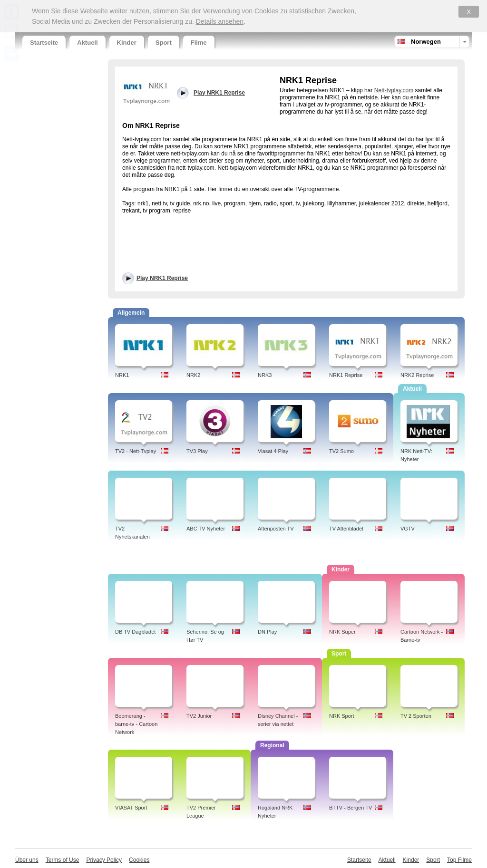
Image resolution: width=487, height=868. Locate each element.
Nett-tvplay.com (394, 90)
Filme (199, 43)
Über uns (27, 860)
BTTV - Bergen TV (351, 808)
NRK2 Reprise (417, 375)
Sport (164, 43)
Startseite (44, 43)
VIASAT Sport (131, 808)
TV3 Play (197, 451)
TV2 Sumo (341, 451)
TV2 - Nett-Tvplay (136, 451)
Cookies (139, 860)
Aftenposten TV (276, 529)
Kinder (127, 43)
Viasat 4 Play (273, 451)
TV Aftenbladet (346, 529)
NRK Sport (342, 716)
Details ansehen (220, 21)
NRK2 (193, 375)
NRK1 (122, 375)
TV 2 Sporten (416, 716)
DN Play (267, 632)
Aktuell (87, 43)
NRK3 (265, 375)
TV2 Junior (199, 716)
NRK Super (342, 632)
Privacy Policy (104, 860)
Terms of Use (63, 860)
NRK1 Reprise (346, 375)
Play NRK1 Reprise (162, 278)
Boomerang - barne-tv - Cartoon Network (136, 724)
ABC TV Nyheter (206, 529)
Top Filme (459, 860)
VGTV (408, 529)
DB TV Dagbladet (135, 632)
